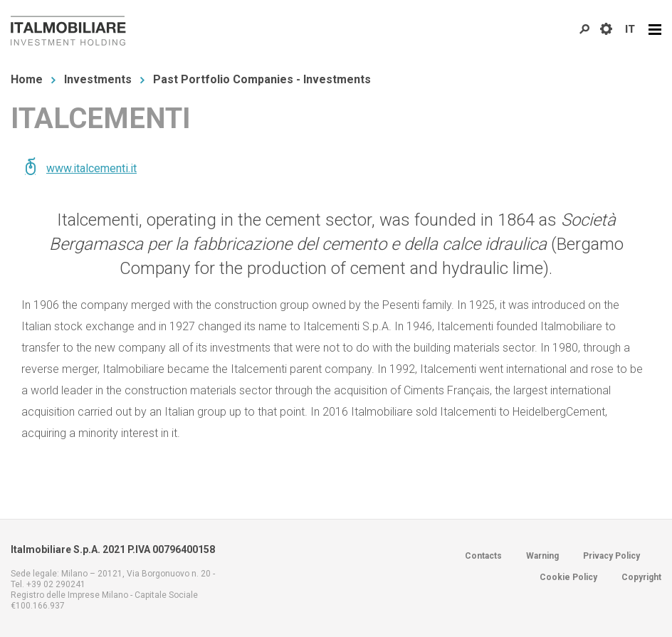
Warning (542, 556)
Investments (98, 79)
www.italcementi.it (91, 168)
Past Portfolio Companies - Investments (262, 79)
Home (27, 79)
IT (630, 29)
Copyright (641, 577)
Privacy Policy (611, 556)
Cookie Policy (568, 577)
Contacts (483, 556)
